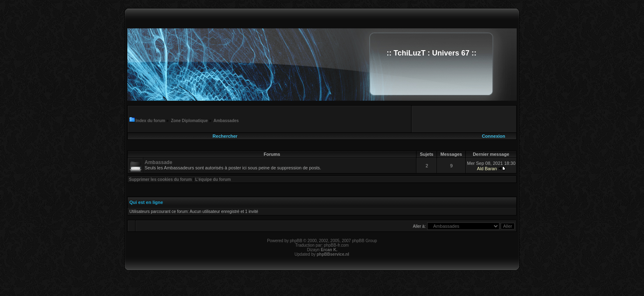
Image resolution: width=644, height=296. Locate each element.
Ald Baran (487, 169)
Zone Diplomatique (189, 121)
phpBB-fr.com (337, 245)
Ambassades (226, 121)
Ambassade (158, 162)
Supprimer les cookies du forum (160, 179)
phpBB (296, 241)
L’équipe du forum (213, 179)
